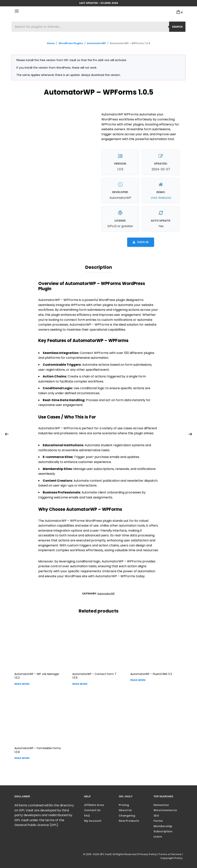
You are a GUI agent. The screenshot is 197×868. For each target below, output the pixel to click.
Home (51, 43)
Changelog (127, 815)
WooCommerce (165, 809)
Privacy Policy (147, 853)
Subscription (163, 831)
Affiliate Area (94, 804)
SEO (156, 815)
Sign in (141, 242)
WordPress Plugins (71, 43)
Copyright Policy (171, 857)
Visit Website (161, 198)
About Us (125, 809)
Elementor (161, 804)
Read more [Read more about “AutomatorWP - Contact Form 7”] (80, 683)
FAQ (87, 815)
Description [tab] (99, 267)
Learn (158, 836)
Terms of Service (170, 853)
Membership (163, 825)
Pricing (124, 804)
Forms (158, 820)
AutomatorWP (96, 43)
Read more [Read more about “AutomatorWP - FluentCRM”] (138, 679)
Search (177, 27)
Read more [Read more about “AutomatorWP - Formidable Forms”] (22, 757)
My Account (93, 820)
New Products (129, 820)
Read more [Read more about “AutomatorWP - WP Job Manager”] (22, 683)
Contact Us (92, 809)
